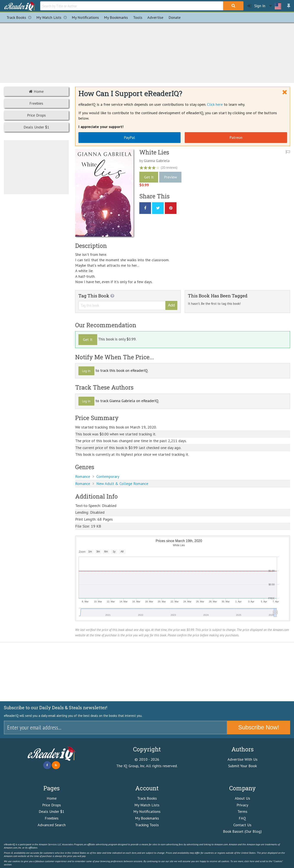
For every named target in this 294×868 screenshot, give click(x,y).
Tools (138, 17)
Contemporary (108, 476)
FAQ (242, 818)
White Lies (154, 152)
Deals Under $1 (36, 127)
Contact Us (242, 825)
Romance (83, 476)
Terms (242, 811)
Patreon (236, 137)
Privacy (242, 805)
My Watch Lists (53, 17)
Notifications (85, 17)
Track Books (20, 17)
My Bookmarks (147, 818)
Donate (175, 17)
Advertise (155, 17)
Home (36, 91)
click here (249, 861)
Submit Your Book (242, 766)
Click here (215, 104)
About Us (242, 798)
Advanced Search (52, 825)
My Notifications (147, 811)
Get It (149, 177)
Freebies (36, 103)
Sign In (256, 6)
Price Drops (36, 115)
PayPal (129, 137)
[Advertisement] (147, 52)
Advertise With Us (242, 759)
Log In (86, 371)
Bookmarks (116, 17)
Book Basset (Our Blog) (242, 831)
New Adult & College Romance (122, 484)
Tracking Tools (147, 825)
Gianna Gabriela (157, 161)
